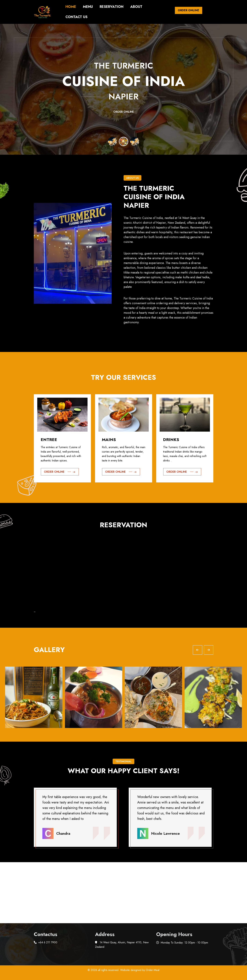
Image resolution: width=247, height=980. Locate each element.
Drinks (171, 440)
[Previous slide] (198, 650)
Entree (49, 440)
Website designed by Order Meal (140, 970)
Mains (109, 440)
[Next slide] (209, 650)
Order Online (188, 10)
